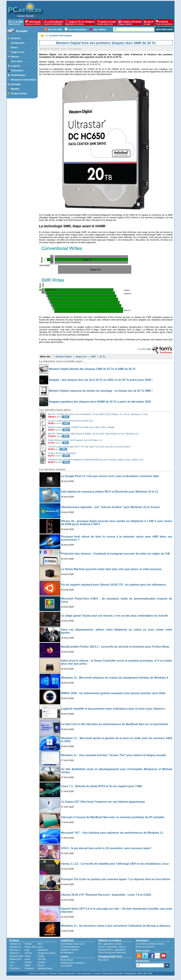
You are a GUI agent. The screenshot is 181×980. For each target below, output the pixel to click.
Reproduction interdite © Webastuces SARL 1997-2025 (127, 974)
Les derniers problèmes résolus (150, 944)
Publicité (53, 974)
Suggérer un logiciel (69, 950)
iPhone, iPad (30, 947)
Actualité (22, 31)
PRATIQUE (33, 22)
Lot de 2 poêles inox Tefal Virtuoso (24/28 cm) (70, 421)
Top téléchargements (70, 947)
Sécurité (41, 962)
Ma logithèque (67, 953)
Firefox (28, 956)
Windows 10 (15, 947)
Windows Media (45, 968)
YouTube (42, 959)
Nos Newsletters (78, 29)
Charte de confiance (38, 974)
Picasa (41, 965)
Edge (27, 950)
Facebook (29, 968)
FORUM (164, 22)
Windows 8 (15, 950)
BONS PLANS (106, 22)
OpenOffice (43, 950)
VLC (12, 965)
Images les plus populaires (73, 963)
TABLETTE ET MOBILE (80, 22)
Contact (97, 974)
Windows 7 (15, 953)
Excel (40, 947)
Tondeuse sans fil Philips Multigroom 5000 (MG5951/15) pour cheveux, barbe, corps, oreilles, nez (96, 460)
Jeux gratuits (66, 966)
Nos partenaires (84, 974)
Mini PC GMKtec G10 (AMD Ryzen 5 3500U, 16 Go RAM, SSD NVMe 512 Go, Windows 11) (93, 434)
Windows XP (15, 959)
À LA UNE (16, 22)
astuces (119, 944)
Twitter (28, 965)
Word (40, 944)
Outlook (28, 962)
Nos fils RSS (55, 29)
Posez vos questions (145, 947)
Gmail (27, 959)
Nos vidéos (100, 29)
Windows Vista (16, 956)
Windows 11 (15, 944)
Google (41, 956)
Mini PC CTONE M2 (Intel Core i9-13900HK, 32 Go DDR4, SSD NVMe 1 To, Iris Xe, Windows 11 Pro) (98, 414)
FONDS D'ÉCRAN (130, 22)
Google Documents (46, 953)
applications (109, 944)
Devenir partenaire (67, 974)
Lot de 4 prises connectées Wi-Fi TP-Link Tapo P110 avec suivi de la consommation (89, 447)
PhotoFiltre (15, 968)
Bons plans (103, 960)
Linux (12, 962)
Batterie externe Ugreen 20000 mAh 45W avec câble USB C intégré (81, 427)
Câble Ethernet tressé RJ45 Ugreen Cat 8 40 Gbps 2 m (75, 440)
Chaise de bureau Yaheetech (62, 453)
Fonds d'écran (67, 960)
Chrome (28, 953)
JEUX (149, 22)
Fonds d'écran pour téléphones (112, 953)
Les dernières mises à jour (72, 944)
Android (28, 944)
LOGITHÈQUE (53, 22)
